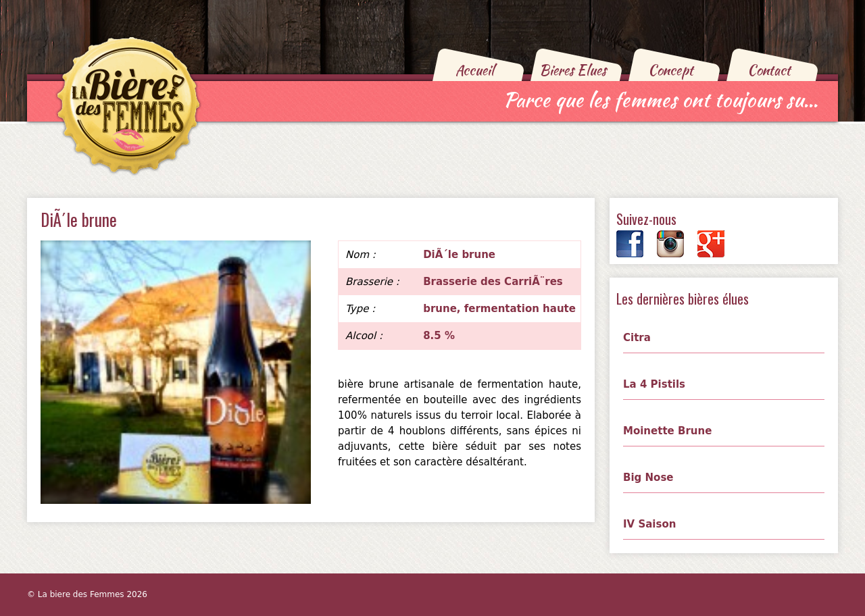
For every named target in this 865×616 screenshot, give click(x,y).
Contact (769, 70)
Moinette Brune (667, 431)
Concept (671, 70)
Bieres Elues (573, 70)
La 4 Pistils (654, 384)
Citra (637, 338)
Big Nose (648, 478)
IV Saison (649, 524)
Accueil (475, 70)
